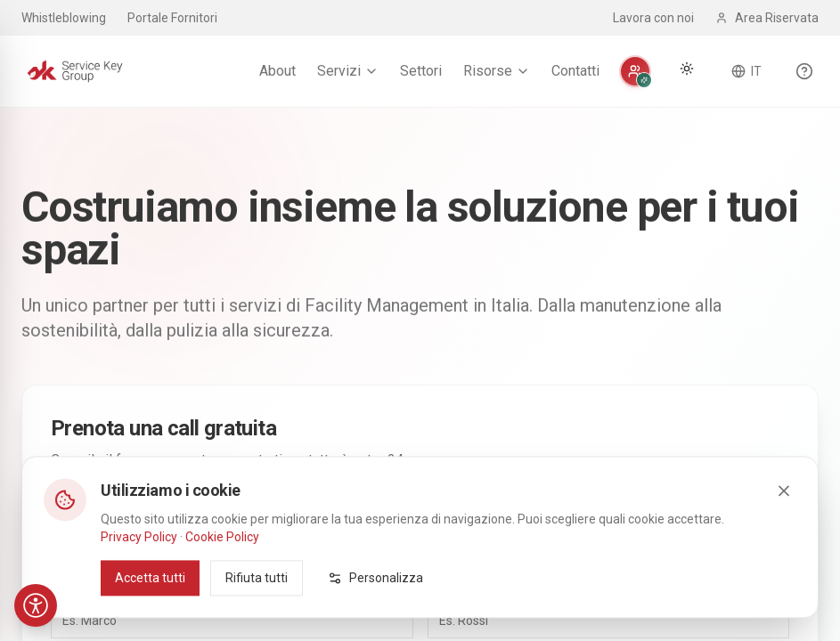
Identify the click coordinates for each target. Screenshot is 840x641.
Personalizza (375, 605)
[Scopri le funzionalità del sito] (804, 71)
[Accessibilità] (36, 605)
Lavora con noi (653, 18)
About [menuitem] (277, 71)
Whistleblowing (64, 18)
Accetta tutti (150, 605)
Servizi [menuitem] (348, 71)
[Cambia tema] (687, 69)
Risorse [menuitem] (497, 71)
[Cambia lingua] (746, 71)
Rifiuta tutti (257, 605)
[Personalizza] (635, 71)
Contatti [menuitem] (575, 71)
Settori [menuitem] (421, 71)
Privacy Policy (139, 564)
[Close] (784, 518)
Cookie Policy (222, 564)
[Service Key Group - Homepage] (75, 71)
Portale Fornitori (172, 18)
